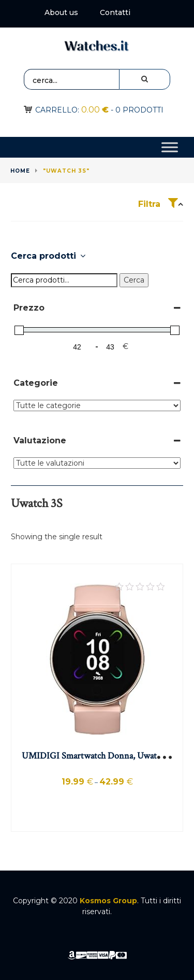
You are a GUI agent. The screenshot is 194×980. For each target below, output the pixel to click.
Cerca (134, 280)
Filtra (158, 204)
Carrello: (72, 110)
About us (61, 12)
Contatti (115, 12)
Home (20, 171)
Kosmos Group (108, 901)
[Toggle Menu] (170, 148)
